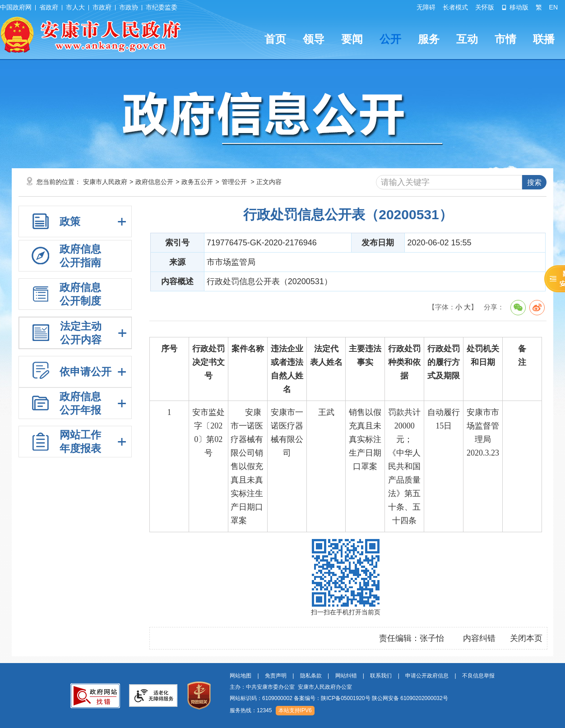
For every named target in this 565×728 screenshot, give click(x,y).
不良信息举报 (478, 676)
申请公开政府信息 (427, 676)
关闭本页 (526, 638)
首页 (275, 39)
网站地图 (241, 676)
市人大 (75, 7)
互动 (467, 39)
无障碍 (426, 7)
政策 (70, 221)
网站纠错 (346, 676)
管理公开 (234, 182)
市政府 (102, 7)
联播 (544, 39)
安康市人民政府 (105, 182)
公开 (390, 39)
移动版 (515, 7)
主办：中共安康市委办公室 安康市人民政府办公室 (291, 687)
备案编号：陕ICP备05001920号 (332, 698)
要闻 (352, 39)
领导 (314, 39)
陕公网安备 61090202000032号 (410, 698)
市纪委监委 (162, 7)
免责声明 (276, 676)
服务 (429, 39)
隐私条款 (311, 676)
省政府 (49, 7)
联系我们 (381, 676)
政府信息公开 (154, 182)
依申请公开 (86, 372)
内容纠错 (479, 638)
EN (553, 7)
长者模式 (455, 7)
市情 (505, 39)
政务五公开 (197, 182)
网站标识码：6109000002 (339, 698)
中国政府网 (16, 7)
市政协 (129, 7)
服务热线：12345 (251, 710)
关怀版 (485, 7)
